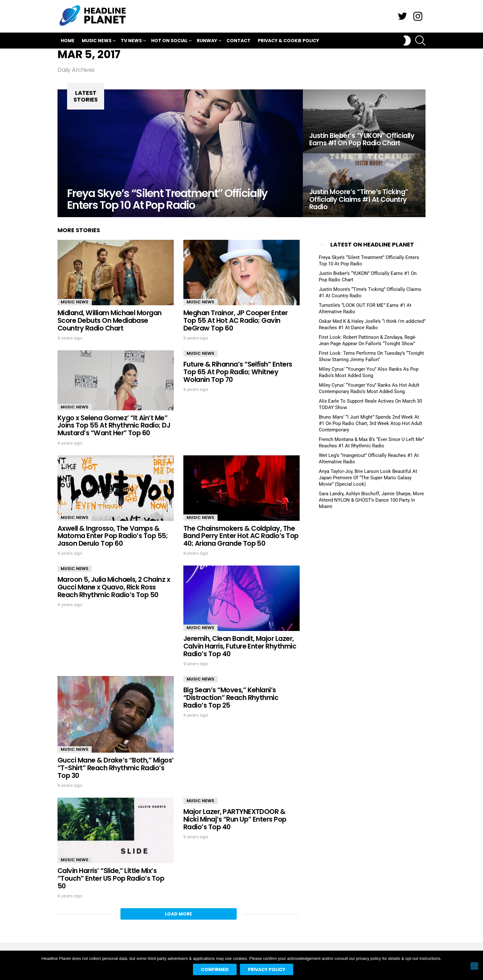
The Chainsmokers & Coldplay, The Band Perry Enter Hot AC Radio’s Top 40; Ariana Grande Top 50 (241, 536)
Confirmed (215, 969)
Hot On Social (169, 41)
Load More (178, 914)
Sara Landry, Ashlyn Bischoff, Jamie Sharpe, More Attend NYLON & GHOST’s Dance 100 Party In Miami (371, 500)
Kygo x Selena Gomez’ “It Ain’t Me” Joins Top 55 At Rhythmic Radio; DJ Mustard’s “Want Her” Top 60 (114, 425)
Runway (207, 41)
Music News (97, 41)
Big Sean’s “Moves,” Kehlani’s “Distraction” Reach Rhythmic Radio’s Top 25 (231, 697)
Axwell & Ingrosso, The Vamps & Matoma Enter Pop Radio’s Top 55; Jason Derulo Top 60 (113, 536)
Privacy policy (267, 969)
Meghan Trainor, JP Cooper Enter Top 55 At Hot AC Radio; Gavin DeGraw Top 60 (236, 320)
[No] (474, 966)
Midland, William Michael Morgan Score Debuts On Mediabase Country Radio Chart (110, 320)
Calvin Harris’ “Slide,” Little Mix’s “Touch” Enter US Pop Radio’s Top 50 (111, 878)
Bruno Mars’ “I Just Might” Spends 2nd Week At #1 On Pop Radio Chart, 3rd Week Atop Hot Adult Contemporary (371, 423)
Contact (238, 41)
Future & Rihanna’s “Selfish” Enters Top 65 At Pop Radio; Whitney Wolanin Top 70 (238, 372)
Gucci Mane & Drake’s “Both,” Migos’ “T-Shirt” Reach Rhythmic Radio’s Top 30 (116, 768)
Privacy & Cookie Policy (288, 41)
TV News (131, 41)
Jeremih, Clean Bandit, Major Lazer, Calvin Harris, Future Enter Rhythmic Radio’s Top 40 (240, 646)
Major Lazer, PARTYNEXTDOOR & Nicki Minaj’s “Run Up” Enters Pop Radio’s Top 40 (235, 819)
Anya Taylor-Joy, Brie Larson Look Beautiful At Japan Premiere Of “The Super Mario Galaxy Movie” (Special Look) (368, 478)
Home (68, 41)
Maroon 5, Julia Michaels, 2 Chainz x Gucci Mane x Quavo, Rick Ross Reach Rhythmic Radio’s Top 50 (114, 587)
